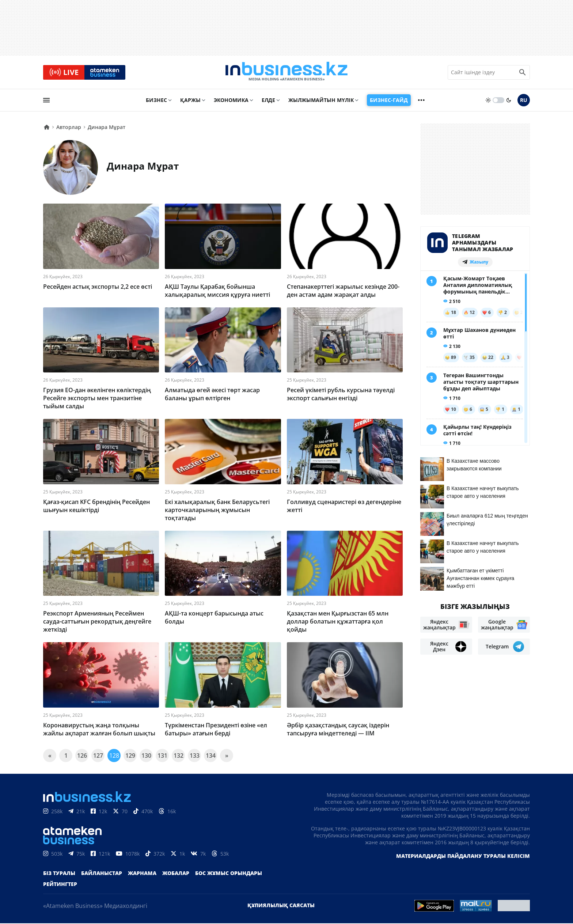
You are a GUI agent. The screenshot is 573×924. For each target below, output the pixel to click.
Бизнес (156, 101)
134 (211, 756)
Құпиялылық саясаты (281, 906)
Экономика (231, 101)
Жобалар (176, 874)
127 (98, 756)
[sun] (488, 101)
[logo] (286, 73)
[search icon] (523, 73)
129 (130, 756)
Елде (268, 101)
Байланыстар (102, 874)
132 (179, 756)
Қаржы (190, 101)
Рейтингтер (60, 885)
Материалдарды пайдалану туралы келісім (463, 857)
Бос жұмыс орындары (229, 874)
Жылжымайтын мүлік (321, 101)
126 (82, 756)
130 (146, 756)
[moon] (509, 101)
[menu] (46, 101)
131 (162, 756)
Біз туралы (59, 874)
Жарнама (142, 874)
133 (195, 756)
